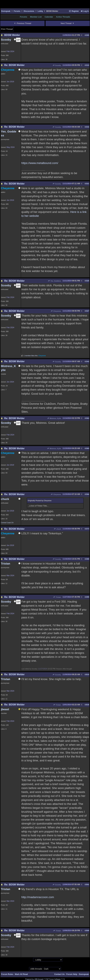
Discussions (29, 11)
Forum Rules (7, 974)
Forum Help (72, 974)
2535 (87, 705)
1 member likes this (31, 356)
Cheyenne (56, 311)
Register (74, 11)
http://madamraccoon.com (38, 897)
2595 (87, 931)
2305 (87, 35)
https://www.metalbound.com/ (40, 163)
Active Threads (63, 17)
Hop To (30, 960)
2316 (87, 127)
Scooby (57, 65)
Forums (17, 11)
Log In (85, 11)
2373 (87, 529)
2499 (87, 597)
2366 (87, 494)
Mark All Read (21, 974)
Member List (36, 17)
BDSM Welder (12, 35)
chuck (57, 529)
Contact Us (60, 974)
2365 (87, 448)
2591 (87, 885)
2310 (87, 65)
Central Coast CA (7, 523)
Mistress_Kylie (54, 418)
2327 (87, 311)
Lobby (40, 11)
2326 (87, 281)
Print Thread (7, 29)
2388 (87, 559)
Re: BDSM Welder (14, 65)
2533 (87, 675)
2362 (87, 418)
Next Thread (68, 23)
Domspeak (6, 11)
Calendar (49, 17)
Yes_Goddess (54, 281)
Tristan (57, 597)
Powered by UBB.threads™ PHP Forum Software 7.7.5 (45, 979)
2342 (87, 361)
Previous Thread (22, 23)
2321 (87, 184)
